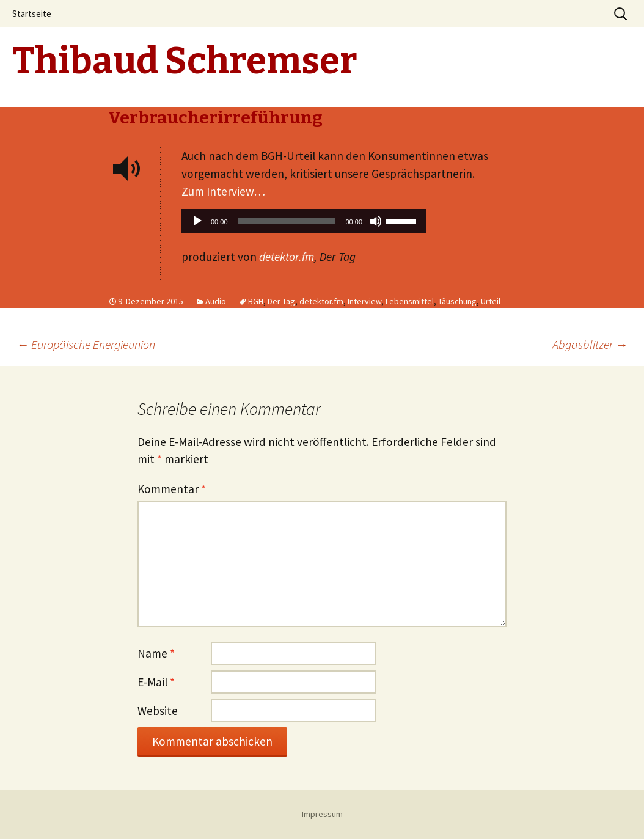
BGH (256, 301)
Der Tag (281, 301)
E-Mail (156, 682)
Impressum (322, 814)
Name (156, 653)
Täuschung (457, 301)
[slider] (287, 221)
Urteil (491, 301)
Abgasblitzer (590, 344)
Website (158, 711)
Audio (216, 301)
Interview (364, 301)
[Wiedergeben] (197, 221)
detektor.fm (287, 257)
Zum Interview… (223, 191)
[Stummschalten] (376, 221)
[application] (304, 224)
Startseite (32, 14)
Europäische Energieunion (86, 344)
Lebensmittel (410, 301)
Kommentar (172, 489)
